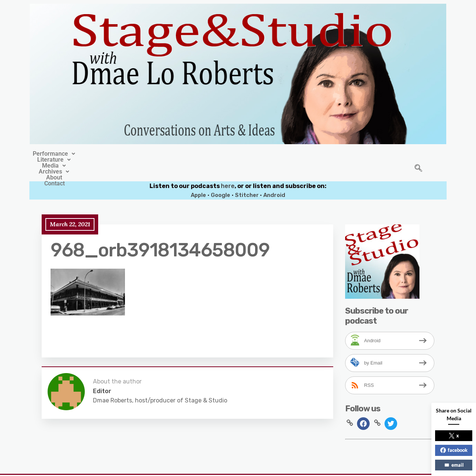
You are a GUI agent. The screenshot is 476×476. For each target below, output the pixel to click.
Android (274, 178)
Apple (198, 178)
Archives (256, 154)
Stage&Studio (189, 465)
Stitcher (247, 178)
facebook (454, 450)
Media (215, 154)
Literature (172, 154)
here (228, 169)
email (454, 465)
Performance (120, 154)
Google (221, 178)
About (294, 154)
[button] (120, 154)
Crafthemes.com (309, 465)
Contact (326, 154)
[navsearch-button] (418, 160)
